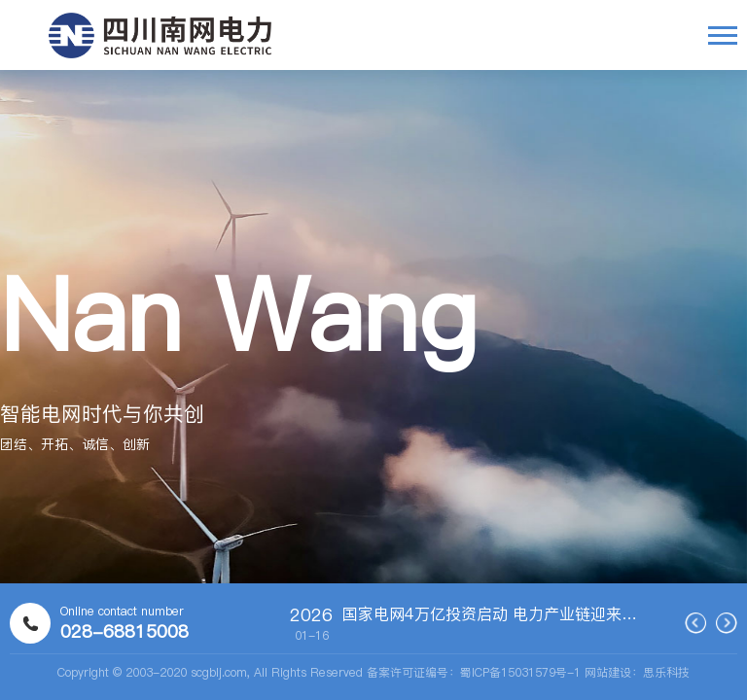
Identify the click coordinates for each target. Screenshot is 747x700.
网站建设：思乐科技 (637, 672)
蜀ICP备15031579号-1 (520, 672)
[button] (441, 421)
